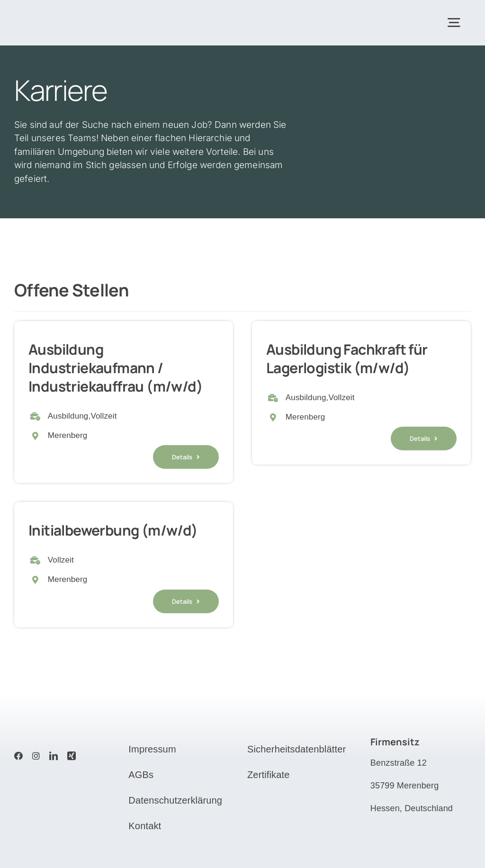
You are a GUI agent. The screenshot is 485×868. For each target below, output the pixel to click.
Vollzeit (103, 416)
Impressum (152, 749)
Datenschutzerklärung (175, 800)
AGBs (141, 775)
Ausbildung (68, 416)
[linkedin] (54, 756)
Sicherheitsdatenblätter (296, 749)
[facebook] (18, 756)
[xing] (72, 756)
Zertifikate (269, 775)
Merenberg (68, 435)
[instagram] (36, 756)
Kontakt (145, 826)
